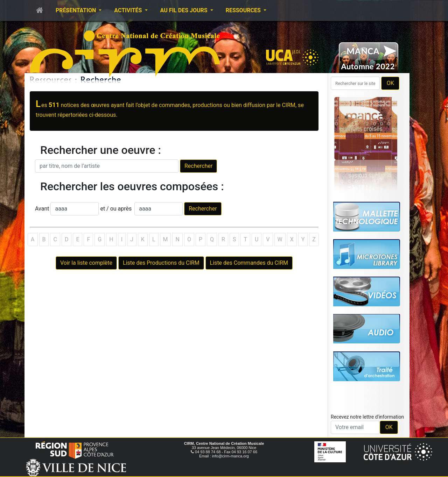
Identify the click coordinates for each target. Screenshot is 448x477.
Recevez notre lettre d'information (367, 417)
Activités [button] (129, 10)
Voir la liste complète (86, 263)
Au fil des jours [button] (185, 10)
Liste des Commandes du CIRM (249, 263)
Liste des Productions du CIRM (161, 263)
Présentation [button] (76, 10)
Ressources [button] (244, 10)
